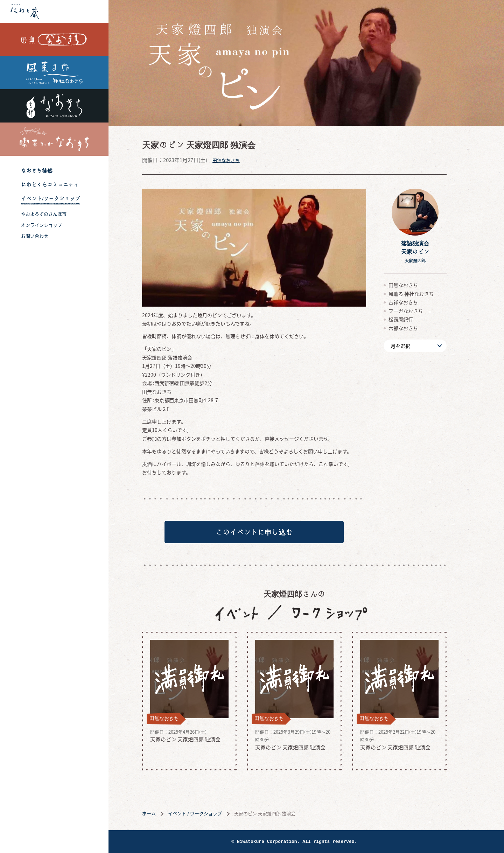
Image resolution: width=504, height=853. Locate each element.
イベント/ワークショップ (51, 199)
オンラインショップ (41, 225)
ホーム (161, 815)
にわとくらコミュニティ (50, 185)
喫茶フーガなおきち (54, 139)
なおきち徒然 (37, 171)
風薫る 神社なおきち (54, 73)
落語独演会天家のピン (427, 251)
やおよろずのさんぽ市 (44, 214)
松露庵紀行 (413, 319)
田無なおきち (54, 39)
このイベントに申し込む (266, 533)
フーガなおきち (418, 311)
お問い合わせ (35, 236)
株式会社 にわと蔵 (54, 11)
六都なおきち (415, 328)
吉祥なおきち (54, 106)
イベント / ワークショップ (207, 815)
